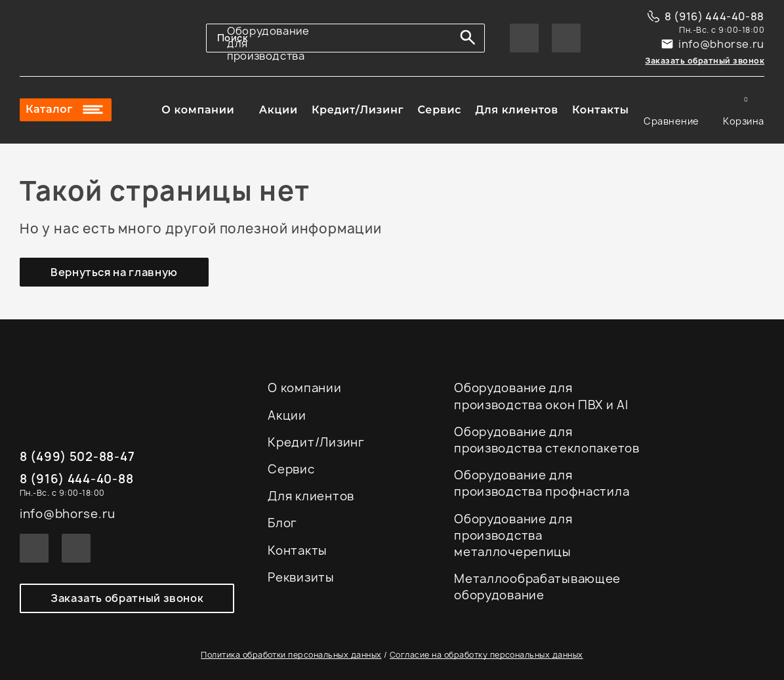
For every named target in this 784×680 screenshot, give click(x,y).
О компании (198, 110)
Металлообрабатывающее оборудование (537, 587)
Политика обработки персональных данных (291, 655)
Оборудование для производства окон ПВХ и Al (541, 396)
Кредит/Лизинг (358, 110)
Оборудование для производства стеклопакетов (547, 440)
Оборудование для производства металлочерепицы (513, 535)
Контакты (601, 110)
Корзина (744, 110)
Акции (279, 110)
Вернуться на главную (114, 272)
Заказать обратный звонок (705, 61)
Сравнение (671, 110)
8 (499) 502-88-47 (77, 457)
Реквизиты (301, 577)
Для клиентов (516, 110)
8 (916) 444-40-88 (714, 16)
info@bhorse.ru (721, 44)
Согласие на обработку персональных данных (486, 655)
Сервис (439, 110)
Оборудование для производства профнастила (542, 483)
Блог (282, 523)
